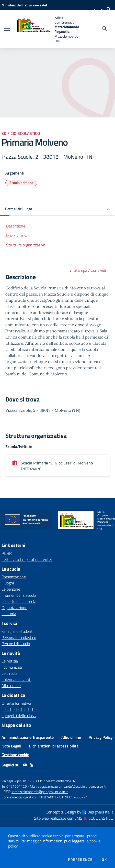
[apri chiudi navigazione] (7, 29)
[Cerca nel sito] (104, 29)
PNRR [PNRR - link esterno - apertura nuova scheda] (7, 553)
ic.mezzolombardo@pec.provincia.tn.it (40, 792)
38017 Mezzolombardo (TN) (56, 781)
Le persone (11, 589)
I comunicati (12, 667)
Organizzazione (14, 607)
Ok (104, 860)
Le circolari (10, 673)
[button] (57, 209)
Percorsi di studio (16, 644)
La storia (9, 614)
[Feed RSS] (31, 765)
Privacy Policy (101, 737)
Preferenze (80, 860)
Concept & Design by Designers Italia (80, 812)
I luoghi (8, 583)
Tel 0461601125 (14, 786)
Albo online (11, 686)
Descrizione (16, 226)
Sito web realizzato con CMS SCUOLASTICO (74, 818)
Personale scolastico (19, 637)
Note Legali (11, 746)
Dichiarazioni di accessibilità (54, 746)
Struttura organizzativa (26, 245)
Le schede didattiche (19, 709)
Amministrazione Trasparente (28, 737)
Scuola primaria (21, 183)
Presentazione (14, 577)
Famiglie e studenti (18, 631)
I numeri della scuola (19, 595)
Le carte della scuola (19, 601)
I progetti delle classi (19, 715)
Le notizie (10, 661)
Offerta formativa (16, 703)
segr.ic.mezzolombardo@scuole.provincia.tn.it (72, 786)
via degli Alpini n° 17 (17, 781)
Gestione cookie (15, 755)
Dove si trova (17, 235)
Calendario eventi (16, 679)
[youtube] (25, 765)
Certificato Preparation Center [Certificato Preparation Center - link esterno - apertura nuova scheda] (27, 559)
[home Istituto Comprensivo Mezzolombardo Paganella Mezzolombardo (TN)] (47, 29)
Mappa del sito (16, 725)
